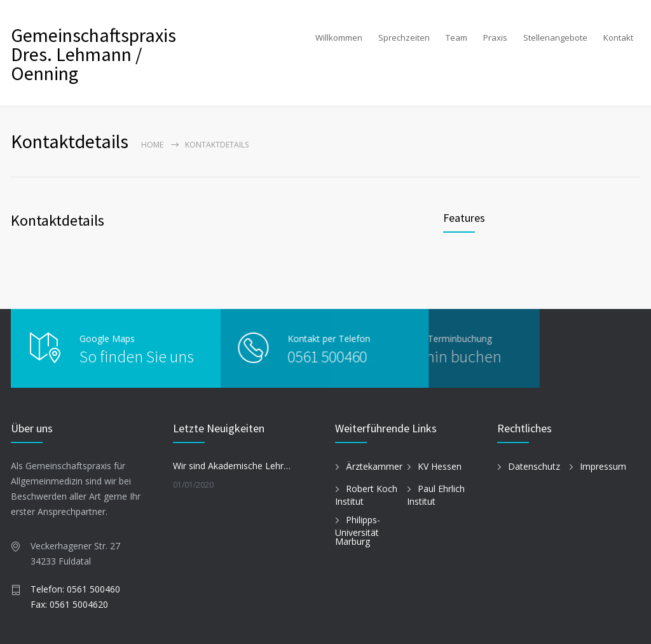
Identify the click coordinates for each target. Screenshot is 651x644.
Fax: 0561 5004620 (69, 604)
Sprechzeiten (404, 38)
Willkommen (339, 38)
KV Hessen (440, 466)
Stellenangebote (555, 38)
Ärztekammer (374, 466)
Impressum (603, 466)
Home (152, 145)
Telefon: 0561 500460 (75, 589)
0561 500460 (300, 356)
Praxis (495, 38)
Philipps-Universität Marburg (358, 531)
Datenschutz (534, 466)
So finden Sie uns (137, 356)
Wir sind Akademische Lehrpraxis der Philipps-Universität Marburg (234, 466)
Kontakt (618, 38)
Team (456, 38)
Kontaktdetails (58, 220)
